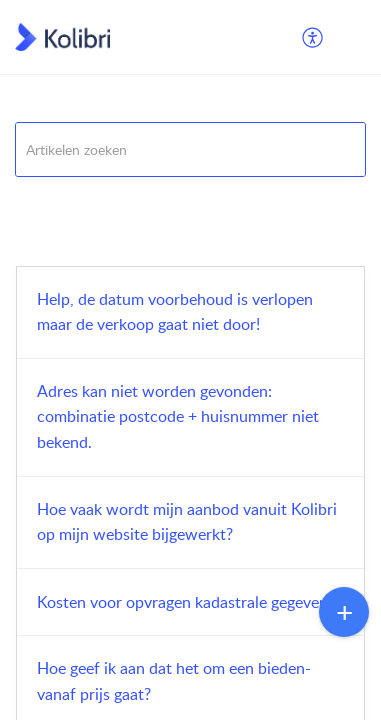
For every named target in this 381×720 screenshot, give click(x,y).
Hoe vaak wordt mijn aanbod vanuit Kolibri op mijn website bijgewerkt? (187, 522)
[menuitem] (313, 37)
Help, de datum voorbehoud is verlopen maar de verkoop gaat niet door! (175, 312)
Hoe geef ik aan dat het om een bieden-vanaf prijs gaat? (174, 681)
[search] (190, 149)
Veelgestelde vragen (75, 201)
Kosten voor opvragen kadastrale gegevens (186, 602)
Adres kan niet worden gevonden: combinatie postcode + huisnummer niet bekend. (178, 416)
